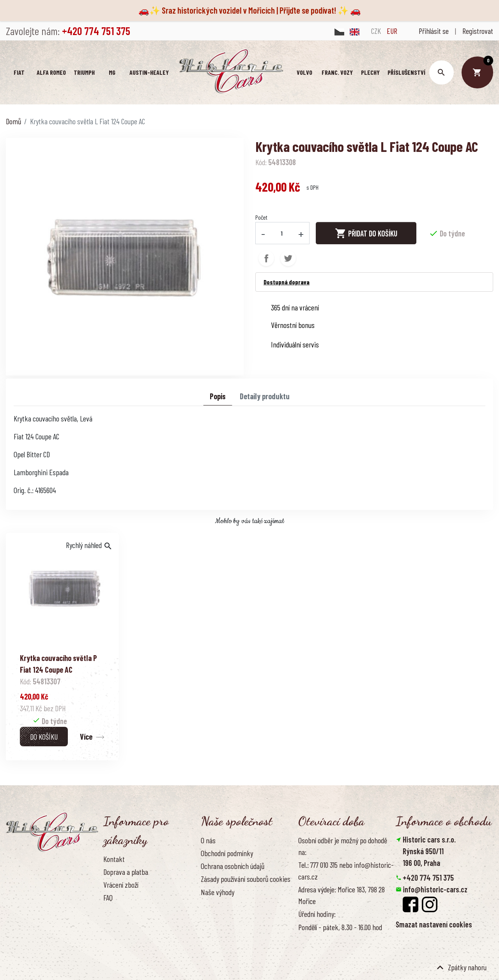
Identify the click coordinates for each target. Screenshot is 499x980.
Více (86, 737)
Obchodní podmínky (227, 853)
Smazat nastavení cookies (434, 924)
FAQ (108, 897)
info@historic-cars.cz (435, 889)
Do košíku (44, 737)
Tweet (288, 258)
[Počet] (282, 233)
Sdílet (266, 258)
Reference (117, 924)
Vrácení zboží (121, 885)
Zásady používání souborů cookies (246, 879)
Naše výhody (218, 892)
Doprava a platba (126, 872)
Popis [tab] (218, 396)
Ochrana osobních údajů (233, 866)
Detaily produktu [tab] (265, 396)
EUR (392, 31)
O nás (208, 840)
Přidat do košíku (366, 233)
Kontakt (114, 859)
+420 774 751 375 (428, 878)
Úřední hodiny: (317, 914)
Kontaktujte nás (125, 910)
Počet (261, 217)
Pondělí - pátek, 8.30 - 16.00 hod (340, 927)
